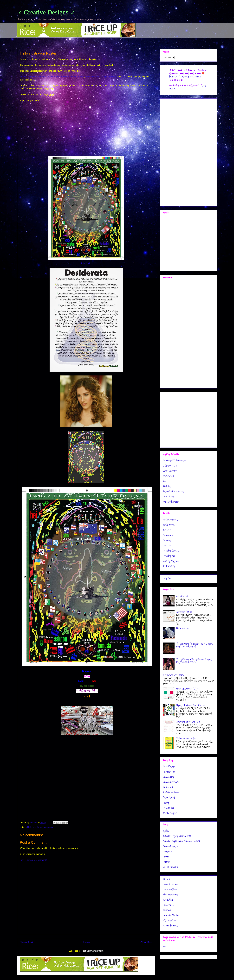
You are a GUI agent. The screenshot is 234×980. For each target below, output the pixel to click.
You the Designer (170, 813)
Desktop (166, 803)
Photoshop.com (169, 556)
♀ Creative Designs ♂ (46, 12)
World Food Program (171, 502)
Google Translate (109, 77)
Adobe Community (170, 520)
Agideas (166, 831)
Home (87, 942)
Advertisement (182, 596)
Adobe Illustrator (45, 77)
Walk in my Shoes (170, 920)
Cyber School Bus (170, 466)
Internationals (168, 476)
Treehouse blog (169, 566)
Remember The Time (171, 915)
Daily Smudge (168, 808)
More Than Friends (170, 895)
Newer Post (26, 942)
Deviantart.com (169, 772)
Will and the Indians (171, 926)
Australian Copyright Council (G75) (177, 836)
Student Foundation (171, 867)
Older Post (146, 942)
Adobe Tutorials (169, 525)
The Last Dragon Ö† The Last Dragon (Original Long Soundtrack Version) (195, 645)
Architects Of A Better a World (175, 461)
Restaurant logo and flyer (186, 738)
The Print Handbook (171, 792)
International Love (170, 889)
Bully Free (167, 578)
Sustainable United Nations (173, 492)
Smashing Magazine (171, 561)
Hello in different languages (40, 827)
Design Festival (169, 798)
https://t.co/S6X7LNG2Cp (179, 77)
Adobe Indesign (61, 77)
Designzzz (167, 540)
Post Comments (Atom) (93, 951)
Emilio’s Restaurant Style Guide (189, 689)
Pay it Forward (27, 860)
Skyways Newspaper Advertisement (190, 705)
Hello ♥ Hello (86, 263)
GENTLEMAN (168, 900)
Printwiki (167, 862)
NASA (124, 77)
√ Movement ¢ (41, 860)
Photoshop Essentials (171, 551)
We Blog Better (169, 787)
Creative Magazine (170, 846)
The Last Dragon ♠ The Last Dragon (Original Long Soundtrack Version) (194, 661)
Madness (166, 879)
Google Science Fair (170, 884)
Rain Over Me (169, 905)
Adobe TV (167, 530)
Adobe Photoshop (28, 77)
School (165, 481)
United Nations (169, 497)
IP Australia (168, 852)
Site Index (167, 486)
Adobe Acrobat (77, 77)
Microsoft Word (92, 77)
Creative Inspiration (171, 782)
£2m (165, 947)
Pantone (166, 857)
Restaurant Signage (184, 612)
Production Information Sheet (188, 722)
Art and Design (169, 767)
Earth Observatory (170, 471)
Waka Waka (167, 910)
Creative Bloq (168, 777)
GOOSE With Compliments (174, 675)
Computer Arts (169, 535)
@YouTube (197, 77)
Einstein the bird (183, 628)
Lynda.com (167, 545)
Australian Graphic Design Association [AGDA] (181, 841)
